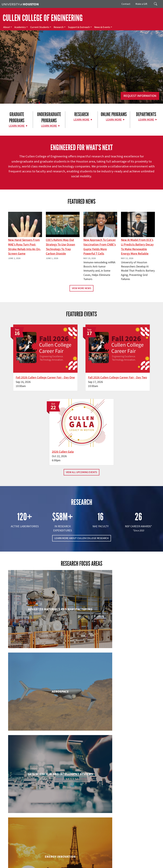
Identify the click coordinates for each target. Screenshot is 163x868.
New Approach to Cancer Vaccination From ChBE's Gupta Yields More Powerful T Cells (100, 247)
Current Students (40, 27)
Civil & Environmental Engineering (132, 630)
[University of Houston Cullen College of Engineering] (29, 807)
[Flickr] (25, 819)
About (7, 27)
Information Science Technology (81, 732)
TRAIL (4, 862)
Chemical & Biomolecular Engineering (81, 630)
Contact (126, 4)
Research (59, 27)
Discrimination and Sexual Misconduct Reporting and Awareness (97, 865)
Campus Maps (87, 859)
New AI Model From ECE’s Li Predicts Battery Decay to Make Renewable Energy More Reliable (137, 247)
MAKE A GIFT (135, 805)
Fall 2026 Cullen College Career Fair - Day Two (78, 363)
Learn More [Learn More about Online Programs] (114, 120)
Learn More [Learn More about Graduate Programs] (17, 126)
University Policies (137, 865)
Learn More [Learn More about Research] (81, 120)
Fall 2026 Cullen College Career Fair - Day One (28, 363)
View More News (81, 288)
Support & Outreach (79, 27)
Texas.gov (124, 859)
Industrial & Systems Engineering (31, 732)
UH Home (55, 859)
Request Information (140, 96)
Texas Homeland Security (142, 859)
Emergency (101, 859)
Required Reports (10, 865)
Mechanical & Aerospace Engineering (132, 732)
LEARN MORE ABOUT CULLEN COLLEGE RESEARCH (82, 452)
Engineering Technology (81, 678)
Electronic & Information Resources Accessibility (43, 865)
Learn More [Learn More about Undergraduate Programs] (49, 126)
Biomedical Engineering (31, 627)
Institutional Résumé (134, 862)
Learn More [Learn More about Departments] (146, 120)
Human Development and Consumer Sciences (132, 681)
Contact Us (62, 844)
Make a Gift (141, 4)
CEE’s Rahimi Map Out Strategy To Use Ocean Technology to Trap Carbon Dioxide (60, 247)
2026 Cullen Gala (124, 361)
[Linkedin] (38, 819)
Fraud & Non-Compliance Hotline (41, 862)
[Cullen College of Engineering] (81, 76)
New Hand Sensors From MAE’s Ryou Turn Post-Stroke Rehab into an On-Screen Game (25, 247)
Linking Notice (65, 862)
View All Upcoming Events (81, 386)
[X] (19, 819)
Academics (20, 27)
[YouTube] (44, 819)
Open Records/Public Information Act (105, 862)
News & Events (102, 27)
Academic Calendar (70, 859)
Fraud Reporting (16, 862)
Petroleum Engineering (81, 780)
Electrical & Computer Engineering (31, 681)
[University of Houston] (20, 4)
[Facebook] (13, 819)
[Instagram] (32, 819)
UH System (113, 859)
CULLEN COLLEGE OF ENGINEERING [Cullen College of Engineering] (43, 18)
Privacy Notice (80, 862)
